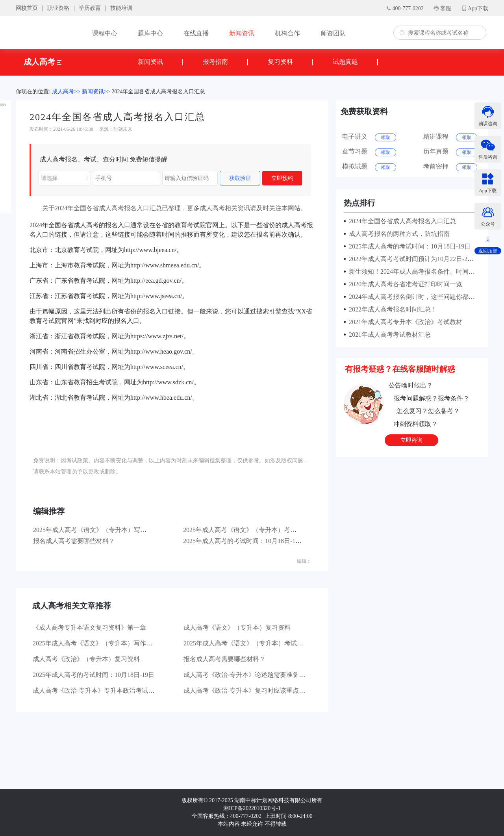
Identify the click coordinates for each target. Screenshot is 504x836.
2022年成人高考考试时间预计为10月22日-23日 (411, 259)
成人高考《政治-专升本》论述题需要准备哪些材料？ (257, 675)
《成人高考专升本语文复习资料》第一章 (89, 627)
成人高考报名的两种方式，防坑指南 (398, 234)
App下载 (478, 8)
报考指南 (215, 62)
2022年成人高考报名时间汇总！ (391, 309)
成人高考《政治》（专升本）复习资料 (86, 659)
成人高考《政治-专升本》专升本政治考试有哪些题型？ (109, 690)
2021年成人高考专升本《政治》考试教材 (404, 322)
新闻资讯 (242, 33)
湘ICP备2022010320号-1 (252, 808)
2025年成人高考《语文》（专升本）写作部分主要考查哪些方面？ (124, 530)
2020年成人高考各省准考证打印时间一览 (404, 284)
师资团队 (333, 33)
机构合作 (287, 33)
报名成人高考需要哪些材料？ (74, 541)
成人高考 (43, 62)
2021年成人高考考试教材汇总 (388, 335)
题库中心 (150, 33)
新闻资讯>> (96, 92)
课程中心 (105, 33)
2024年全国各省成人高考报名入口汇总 (158, 92)
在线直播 (196, 33)
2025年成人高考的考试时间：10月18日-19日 (244, 541)
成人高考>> (66, 92)
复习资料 (280, 62)
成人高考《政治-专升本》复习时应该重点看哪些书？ (257, 690)
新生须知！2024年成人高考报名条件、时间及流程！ (420, 272)
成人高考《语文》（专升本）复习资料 (237, 627)
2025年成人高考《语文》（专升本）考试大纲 (246, 530)
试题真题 (345, 62)
